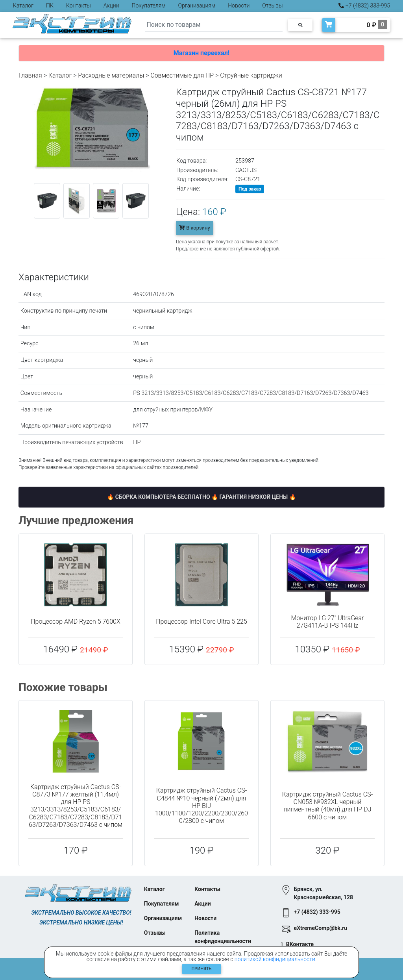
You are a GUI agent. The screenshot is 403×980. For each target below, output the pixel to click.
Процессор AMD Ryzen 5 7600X (75, 622)
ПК (50, 6)
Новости (239, 6)
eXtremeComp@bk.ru (321, 928)
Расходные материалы (111, 75)
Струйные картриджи (251, 75)
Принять (202, 969)
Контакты (79, 6)
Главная (30, 75)
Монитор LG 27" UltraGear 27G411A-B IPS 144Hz (328, 622)
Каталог (23, 6)
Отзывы (272, 6)
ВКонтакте (300, 944)
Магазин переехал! (201, 53)
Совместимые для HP (182, 75)
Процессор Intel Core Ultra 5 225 (201, 622)
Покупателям (149, 6)
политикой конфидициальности (275, 959)
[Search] (214, 25)
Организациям (197, 6)
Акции (111, 6)
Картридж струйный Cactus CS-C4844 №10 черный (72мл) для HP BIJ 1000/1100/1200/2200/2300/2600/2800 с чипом (201, 806)
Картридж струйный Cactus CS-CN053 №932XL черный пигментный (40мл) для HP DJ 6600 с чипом (328, 806)
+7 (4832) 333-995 (364, 6)
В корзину (195, 228)
